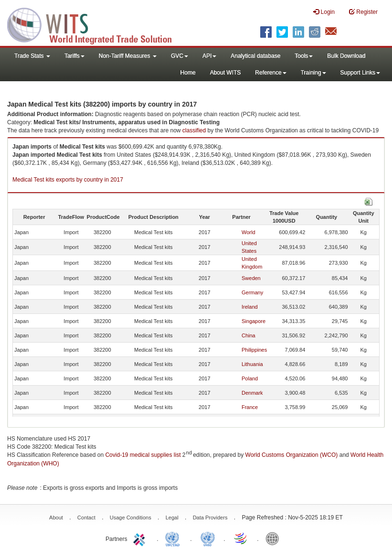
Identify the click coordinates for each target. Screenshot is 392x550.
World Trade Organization (241, 538)
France (250, 407)
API (209, 56)
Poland (250, 378)
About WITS (226, 73)
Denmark (252, 393)
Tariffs (74, 56)
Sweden (251, 278)
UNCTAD (174, 538)
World (249, 232)
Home (188, 73)
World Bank (275, 538)
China (249, 335)
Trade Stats (32, 56)
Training (313, 73)
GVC (180, 56)
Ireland (250, 307)
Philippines (254, 350)
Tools (304, 56)
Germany (252, 292)
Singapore (254, 321)
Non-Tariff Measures (128, 56)
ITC (141, 538)
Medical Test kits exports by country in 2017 (68, 180)
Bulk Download (346, 56)
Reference (270, 73)
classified (194, 130)
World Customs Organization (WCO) (292, 455)
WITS (95, 24)
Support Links (360, 73)
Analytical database (255, 56)
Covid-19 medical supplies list (143, 455)
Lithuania (252, 364)
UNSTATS (208, 538)
